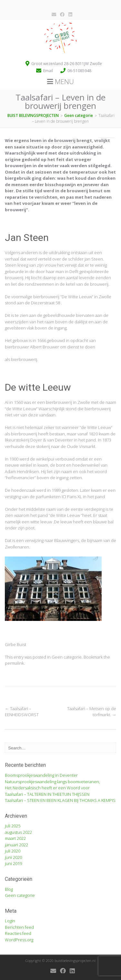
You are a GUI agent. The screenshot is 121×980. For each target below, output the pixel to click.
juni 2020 (13, 857)
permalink (14, 663)
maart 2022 (15, 838)
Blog (9, 889)
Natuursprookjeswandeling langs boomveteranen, (52, 782)
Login (10, 921)
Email (49, 71)
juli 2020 (13, 851)
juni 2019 (13, 863)
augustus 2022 (18, 832)
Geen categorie (67, 657)
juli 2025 (13, 826)
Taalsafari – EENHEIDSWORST (22, 712)
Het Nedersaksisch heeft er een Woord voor (47, 788)
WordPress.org (19, 940)
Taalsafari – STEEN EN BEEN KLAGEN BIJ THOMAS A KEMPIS (60, 800)
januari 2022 (16, 845)
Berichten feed (19, 927)
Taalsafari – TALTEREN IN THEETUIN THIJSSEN (47, 794)
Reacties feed (18, 933)
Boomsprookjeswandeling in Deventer (41, 775)
